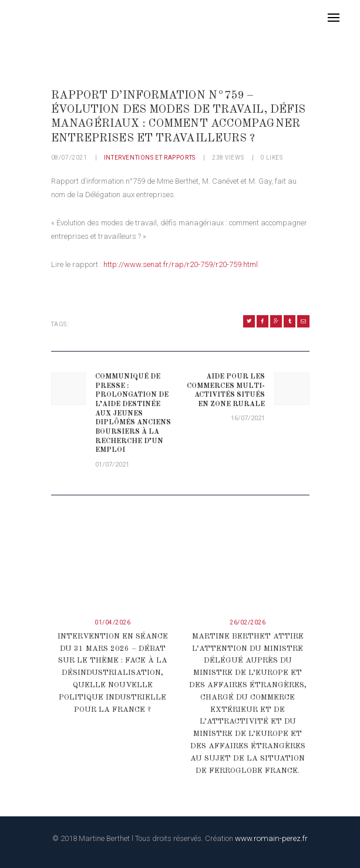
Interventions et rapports (150, 158)
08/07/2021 (69, 158)
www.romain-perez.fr (271, 838)
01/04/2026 (112, 622)
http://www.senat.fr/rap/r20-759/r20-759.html (181, 264)
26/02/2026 (248, 622)
